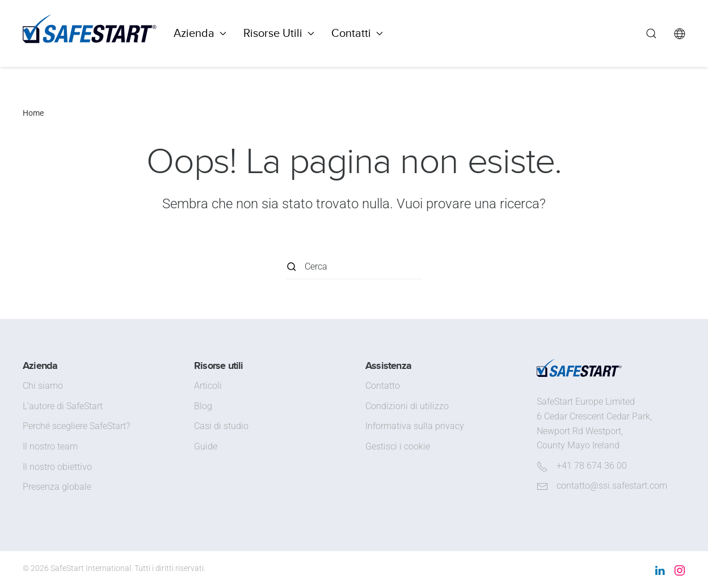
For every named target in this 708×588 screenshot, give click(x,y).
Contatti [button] (357, 33)
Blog (203, 406)
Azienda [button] (200, 33)
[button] (651, 33)
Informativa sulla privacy (415, 426)
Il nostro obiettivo (57, 467)
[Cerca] (354, 266)
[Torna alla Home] (90, 33)
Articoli (208, 386)
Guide (206, 446)
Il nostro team (50, 446)
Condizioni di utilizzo (407, 406)
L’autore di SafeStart (63, 406)
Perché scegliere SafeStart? (76, 426)
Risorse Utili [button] (279, 33)
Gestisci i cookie (398, 446)
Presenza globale (57, 487)
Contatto (383, 386)
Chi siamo (43, 386)
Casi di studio (221, 426)
